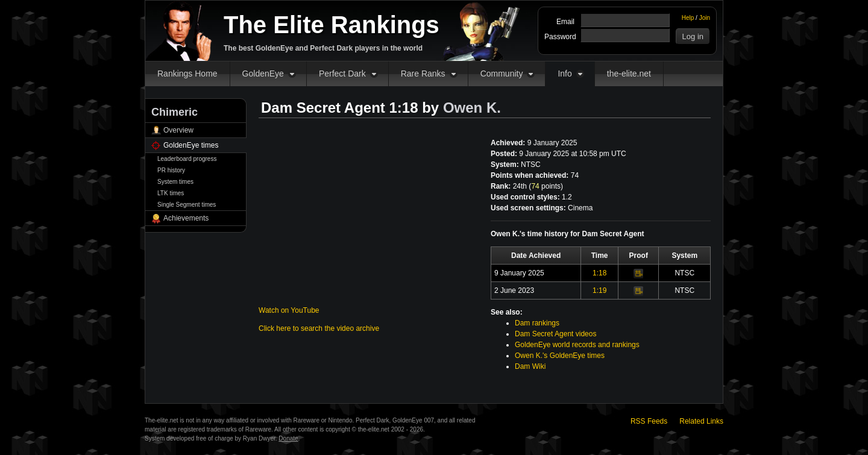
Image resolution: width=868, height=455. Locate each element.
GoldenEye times (191, 145)
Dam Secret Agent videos (555, 334)
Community (502, 74)
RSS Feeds (649, 421)
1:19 (599, 290)
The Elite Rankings (332, 25)
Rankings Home (187, 74)
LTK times (171, 193)
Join (705, 18)
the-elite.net (629, 74)
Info (565, 74)
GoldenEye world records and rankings (577, 345)
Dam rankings (537, 323)
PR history (171, 170)
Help (688, 18)
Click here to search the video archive (319, 328)
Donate (288, 438)
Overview (178, 130)
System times (175, 182)
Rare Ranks (423, 74)
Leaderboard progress (187, 159)
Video (638, 274)
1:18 (599, 273)
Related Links (701, 421)
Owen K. (472, 108)
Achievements (186, 218)
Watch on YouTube (289, 310)
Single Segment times (187, 205)
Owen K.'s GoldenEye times (560, 356)
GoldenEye (263, 74)
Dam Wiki (530, 366)
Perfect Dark (342, 74)
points (546, 186)
